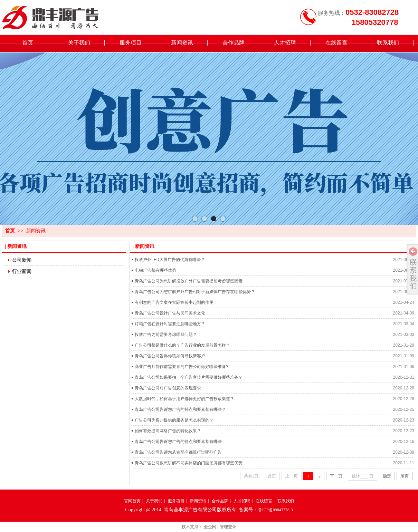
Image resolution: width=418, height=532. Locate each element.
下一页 (336, 476)
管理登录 (228, 527)
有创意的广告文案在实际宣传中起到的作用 (174, 302)
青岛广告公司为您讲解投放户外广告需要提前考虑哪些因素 (189, 281)
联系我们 (286, 501)
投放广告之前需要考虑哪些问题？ (166, 335)
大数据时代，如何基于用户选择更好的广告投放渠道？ (184, 399)
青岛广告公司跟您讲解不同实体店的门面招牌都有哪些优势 (189, 463)
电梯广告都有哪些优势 (155, 270)
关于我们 (154, 501)
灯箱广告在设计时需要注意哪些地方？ (170, 324)
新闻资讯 (36, 231)
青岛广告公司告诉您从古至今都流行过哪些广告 (178, 452)
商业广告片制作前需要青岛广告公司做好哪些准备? (182, 367)
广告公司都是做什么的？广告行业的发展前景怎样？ (182, 345)
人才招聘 (242, 501)
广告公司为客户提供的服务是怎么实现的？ (174, 420)
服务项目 (176, 501)
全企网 (210, 527)
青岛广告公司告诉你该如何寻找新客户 (170, 356)
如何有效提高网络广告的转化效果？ (168, 431)
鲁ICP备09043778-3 (275, 510)
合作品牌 (220, 501)
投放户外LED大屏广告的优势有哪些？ (170, 260)
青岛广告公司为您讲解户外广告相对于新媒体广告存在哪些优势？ (195, 292)
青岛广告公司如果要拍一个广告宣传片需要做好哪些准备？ (189, 377)
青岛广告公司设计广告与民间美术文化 (170, 313)
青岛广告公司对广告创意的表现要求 (168, 388)
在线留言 (264, 501)
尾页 (405, 476)
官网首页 (132, 501)
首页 (10, 231)
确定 (387, 476)
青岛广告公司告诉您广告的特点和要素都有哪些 (178, 442)
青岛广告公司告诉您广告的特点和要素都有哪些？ (180, 409)
